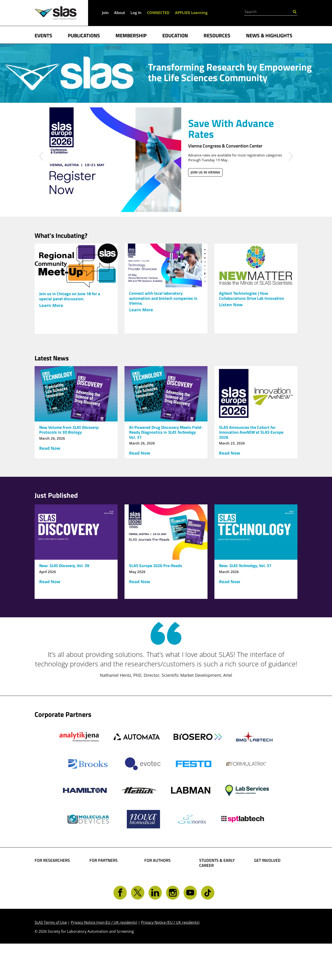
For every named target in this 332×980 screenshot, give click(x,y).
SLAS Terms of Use (51, 959)
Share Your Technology (156, 882)
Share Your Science (163, 872)
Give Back (264, 880)
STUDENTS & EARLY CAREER (217, 863)
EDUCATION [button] (175, 35)
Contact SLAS (267, 907)
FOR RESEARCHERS (52, 860)
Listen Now (231, 305)
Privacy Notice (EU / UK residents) (170, 959)
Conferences (47, 894)
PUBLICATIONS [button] (84, 35)
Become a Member (218, 885)
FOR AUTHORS (157, 860)
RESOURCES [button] (217, 35)
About (120, 13)
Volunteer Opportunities (268, 889)
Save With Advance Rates (231, 128)
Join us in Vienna (205, 172)
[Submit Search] (295, 11)
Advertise (99, 892)
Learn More (51, 305)
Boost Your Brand (107, 872)
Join (105, 13)
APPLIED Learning (191, 13)
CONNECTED (158, 13)
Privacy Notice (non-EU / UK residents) (104, 959)
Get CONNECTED (270, 899)
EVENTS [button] (43, 35)
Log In (136, 13)
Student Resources (218, 877)
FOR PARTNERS (104, 860)
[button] (41, 181)
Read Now (50, 448)
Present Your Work (163, 892)
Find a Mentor (213, 906)
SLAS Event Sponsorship (102, 882)
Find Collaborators (53, 872)
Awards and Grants (218, 892)
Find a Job (209, 899)
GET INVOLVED (267, 860)
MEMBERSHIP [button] (131, 35)
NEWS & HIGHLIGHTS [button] (269, 35)
